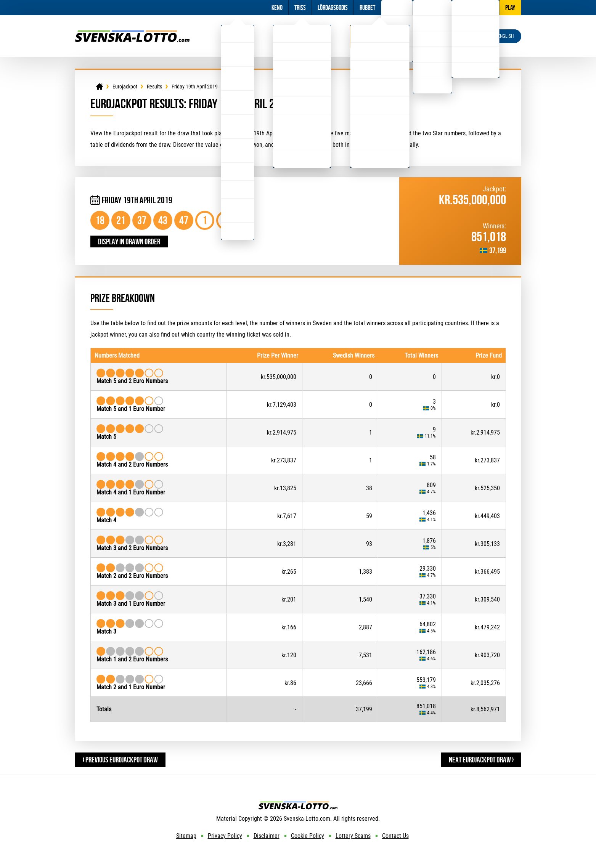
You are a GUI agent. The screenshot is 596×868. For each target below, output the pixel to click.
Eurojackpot (380, 36)
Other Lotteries (476, 8)
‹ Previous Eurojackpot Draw (120, 760)
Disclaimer (267, 836)
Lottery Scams (353, 836)
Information (432, 8)
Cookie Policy (308, 836)
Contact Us (395, 836)
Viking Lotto (302, 36)
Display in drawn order (129, 241)
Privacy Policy (225, 836)
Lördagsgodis (333, 8)
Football (397, 8)
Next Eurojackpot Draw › (481, 760)
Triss (300, 8)
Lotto (238, 36)
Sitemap (186, 836)
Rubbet (367, 8)
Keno (277, 8)
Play (510, 8)
